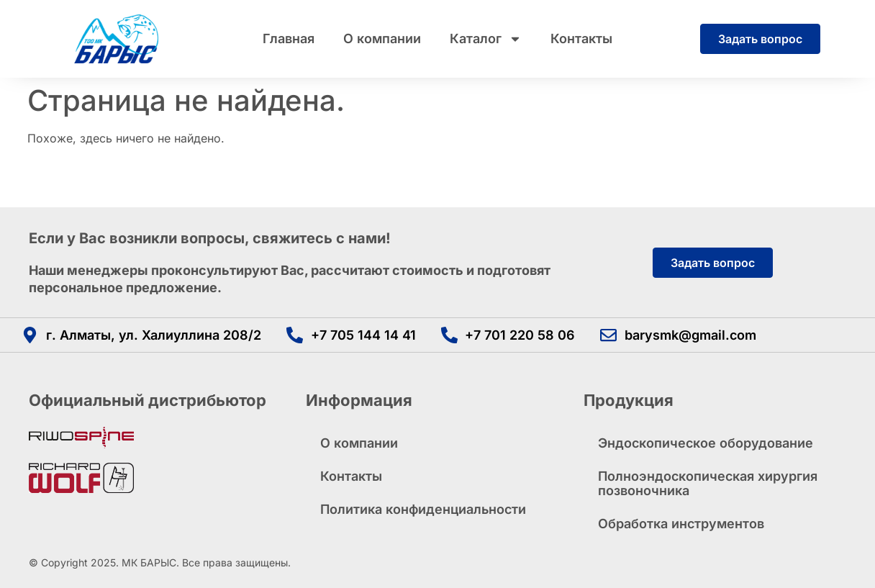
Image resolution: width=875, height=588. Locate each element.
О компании (382, 39)
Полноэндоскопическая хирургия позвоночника (708, 483)
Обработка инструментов (681, 524)
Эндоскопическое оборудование (706, 443)
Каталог (486, 39)
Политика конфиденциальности (423, 509)
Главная (289, 39)
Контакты (581, 39)
